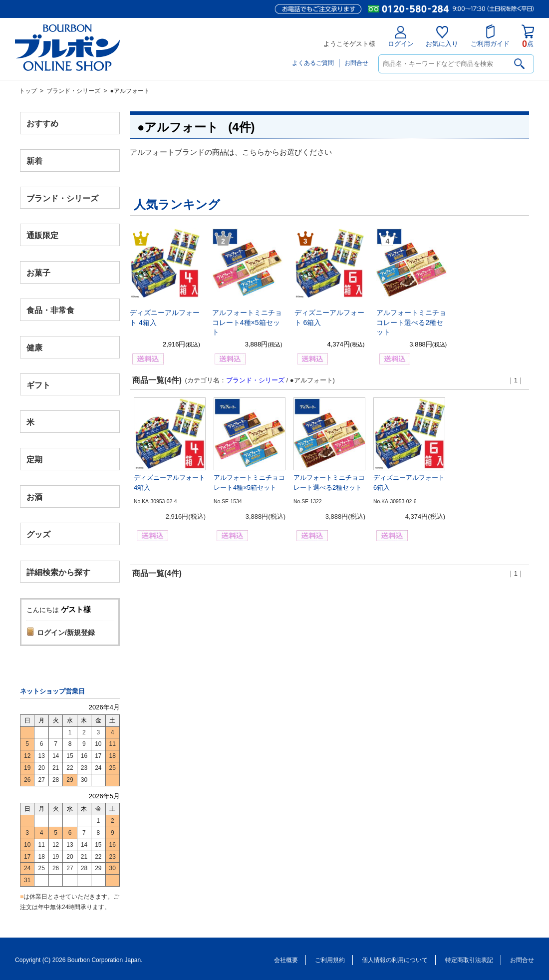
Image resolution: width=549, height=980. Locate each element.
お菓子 (38, 273)
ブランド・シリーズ (73, 91)
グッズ (38, 534)
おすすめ (42, 124)
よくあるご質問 (313, 63)
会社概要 (286, 960)
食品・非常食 (50, 310)
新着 (34, 161)
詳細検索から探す (58, 572)
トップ (28, 91)
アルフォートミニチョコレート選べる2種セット (411, 322)
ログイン (401, 37)
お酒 (34, 496)
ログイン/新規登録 (66, 633)
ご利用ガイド (490, 36)
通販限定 (42, 235)
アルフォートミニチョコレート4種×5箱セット (247, 322)
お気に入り (442, 37)
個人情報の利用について (395, 960)
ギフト (38, 385)
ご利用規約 (330, 960)
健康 (34, 347)
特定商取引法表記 (469, 960)
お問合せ (356, 63)
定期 (34, 460)
